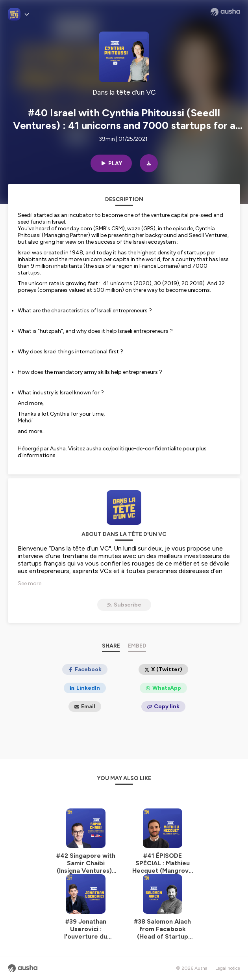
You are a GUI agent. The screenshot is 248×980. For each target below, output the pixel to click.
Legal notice (228, 968)
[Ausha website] (225, 12)
